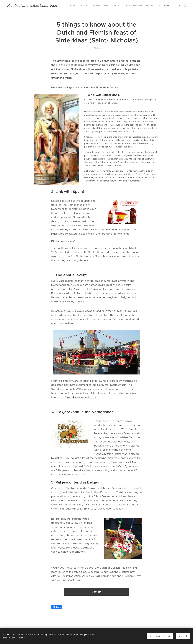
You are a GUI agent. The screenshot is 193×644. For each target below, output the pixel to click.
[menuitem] (72, 6)
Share (57, 607)
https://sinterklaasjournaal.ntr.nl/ (77, 397)
